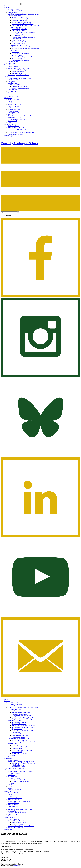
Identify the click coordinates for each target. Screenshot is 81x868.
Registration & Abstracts (19, 30)
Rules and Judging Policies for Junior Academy (26, 49)
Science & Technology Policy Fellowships (24, 57)
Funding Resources (14, 113)
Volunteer (11, 114)
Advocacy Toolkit (17, 58)
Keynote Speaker (17, 35)
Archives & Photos (10, 124)
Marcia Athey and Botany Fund (21, 19)
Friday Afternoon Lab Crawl (20, 42)
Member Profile (13, 121)
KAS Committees (13, 91)
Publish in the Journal (18, 72)
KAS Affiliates (12, 90)
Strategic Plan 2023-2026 (15, 96)
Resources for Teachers (15, 104)
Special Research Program (19, 21)
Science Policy (12, 50)
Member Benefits (13, 111)
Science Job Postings (14, 109)
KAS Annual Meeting (14, 27)
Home (6, 6)
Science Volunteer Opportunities (18, 119)
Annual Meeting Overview (20, 29)
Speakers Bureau (13, 12)
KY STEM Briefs (17, 55)
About (6, 77)
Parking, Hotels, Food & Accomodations (24, 37)
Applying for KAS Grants (19, 17)
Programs (7, 7)
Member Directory (14, 106)
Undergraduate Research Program (22, 22)
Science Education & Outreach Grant (23, 24)
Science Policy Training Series (21, 53)
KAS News (11, 81)
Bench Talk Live (13, 62)
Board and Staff (13, 83)
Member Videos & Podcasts (16, 127)
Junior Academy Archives (16, 134)
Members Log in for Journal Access (19, 75)
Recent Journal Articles (19, 73)
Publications (8, 65)
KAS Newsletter (13, 67)
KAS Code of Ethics (14, 80)
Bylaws (10, 95)
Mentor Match (12, 63)
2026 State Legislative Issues (20, 60)
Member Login (9, 136)
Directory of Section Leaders (20, 88)
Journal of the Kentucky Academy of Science (21, 68)
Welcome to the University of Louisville (23, 32)
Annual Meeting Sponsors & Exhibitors (23, 34)
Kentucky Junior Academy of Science (19, 45)
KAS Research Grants (14, 16)
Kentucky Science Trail (15, 11)
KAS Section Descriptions (19, 86)
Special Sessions (17, 39)
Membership (8, 98)
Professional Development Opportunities (20, 116)
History (10, 93)
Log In (10, 101)
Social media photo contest (20, 40)
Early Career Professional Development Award (25, 26)
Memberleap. (17, 866)
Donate (10, 103)
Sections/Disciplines (14, 85)
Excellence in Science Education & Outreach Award (23, 14)
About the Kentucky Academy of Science (20, 78)
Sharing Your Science (18, 131)
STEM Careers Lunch (18, 44)
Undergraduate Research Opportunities (19, 108)
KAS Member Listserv (15, 118)
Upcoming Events (13, 9)
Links (10, 123)
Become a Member (14, 100)
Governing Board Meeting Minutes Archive (21, 132)
